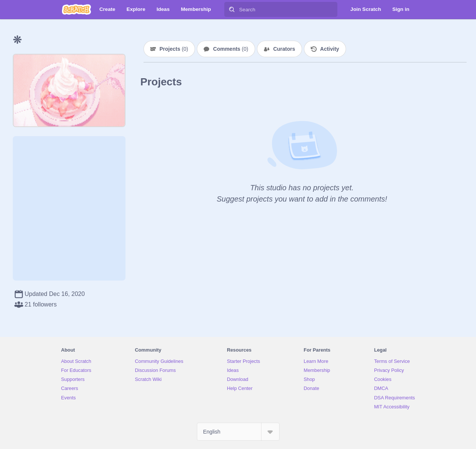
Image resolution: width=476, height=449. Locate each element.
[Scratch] (76, 9)
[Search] (232, 9)
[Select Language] (238, 432)
